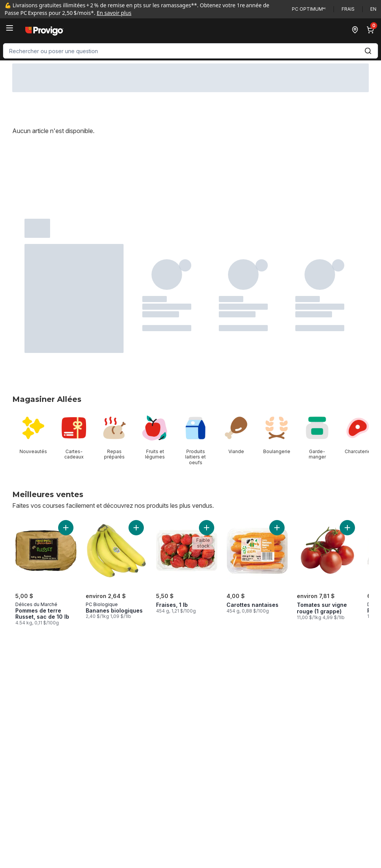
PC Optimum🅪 (309, 9)
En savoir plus (114, 13)
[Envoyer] (368, 51)
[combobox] (190, 51)
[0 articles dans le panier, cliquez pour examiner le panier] (372, 30)
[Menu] (10, 28)
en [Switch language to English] (373, 9)
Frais (348, 9)
